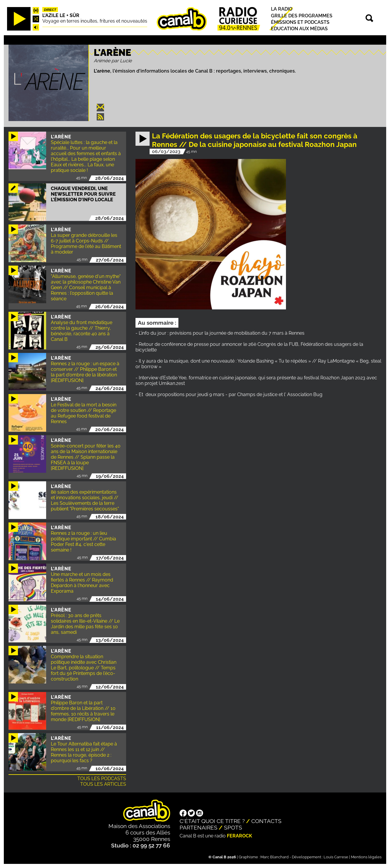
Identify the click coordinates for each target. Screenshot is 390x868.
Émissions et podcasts (300, 22)
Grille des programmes (302, 16)
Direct (50, 10)
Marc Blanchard (274, 857)
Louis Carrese (336, 857)
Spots (233, 827)
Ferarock (240, 836)
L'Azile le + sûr (61, 15)
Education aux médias (299, 29)
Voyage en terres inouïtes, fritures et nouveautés (95, 21)
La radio (282, 9)
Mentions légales (366, 857)
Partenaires (199, 827)
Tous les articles (103, 784)
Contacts (266, 821)
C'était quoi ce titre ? (212, 821)
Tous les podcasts (102, 779)
